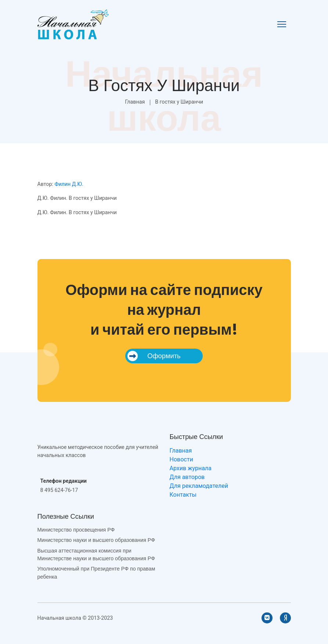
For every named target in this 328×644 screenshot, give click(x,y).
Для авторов (187, 477)
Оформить (154, 356)
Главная (135, 102)
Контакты (183, 495)
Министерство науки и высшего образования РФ (96, 540)
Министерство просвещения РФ (76, 530)
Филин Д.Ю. (69, 184)
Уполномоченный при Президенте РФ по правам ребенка (96, 573)
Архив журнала (191, 468)
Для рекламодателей (199, 486)
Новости (181, 459)
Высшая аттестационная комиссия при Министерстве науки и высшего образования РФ (96, 555)
